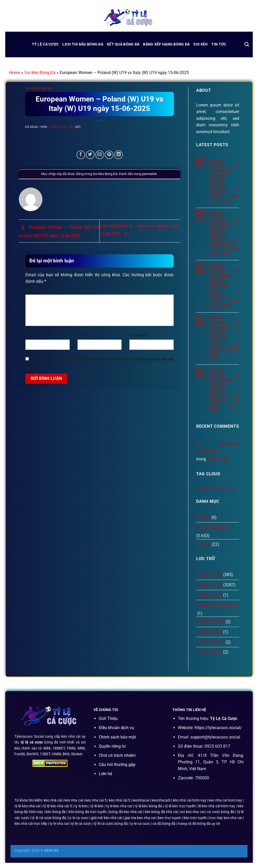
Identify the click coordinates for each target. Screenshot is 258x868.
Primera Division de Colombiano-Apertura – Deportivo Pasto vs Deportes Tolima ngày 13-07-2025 (224, 286)
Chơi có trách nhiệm (117, 755)
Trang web (138, 335)
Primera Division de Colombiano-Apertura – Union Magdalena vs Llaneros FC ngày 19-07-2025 (224, 390)
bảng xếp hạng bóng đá (166, 44)
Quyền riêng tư (112, 746)
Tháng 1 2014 (209, 632)
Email (83, 335)
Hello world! (218, 459)
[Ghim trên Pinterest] (109, 155)
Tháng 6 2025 (209, 585)
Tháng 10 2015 (210, 622)
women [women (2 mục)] (231, 489)
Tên (30, 335)
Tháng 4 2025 (209, 595)
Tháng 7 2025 (209, 575)
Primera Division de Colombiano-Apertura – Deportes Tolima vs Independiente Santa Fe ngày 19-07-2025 (224, 233)
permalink (150, 174)
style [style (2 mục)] (222, 489)
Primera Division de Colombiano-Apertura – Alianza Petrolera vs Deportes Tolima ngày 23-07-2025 (224, 181)
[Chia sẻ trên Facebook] (81, 155)
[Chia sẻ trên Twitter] (90, 155)
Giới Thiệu (108, 718)
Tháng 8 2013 (209, 652)
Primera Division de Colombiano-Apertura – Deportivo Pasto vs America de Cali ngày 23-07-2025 (224, 338)
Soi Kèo (201, 44)
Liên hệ (105, 774)
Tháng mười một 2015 (217, 605)
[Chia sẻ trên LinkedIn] (119, 155)
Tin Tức (219, 44)
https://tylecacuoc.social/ (218, 728)
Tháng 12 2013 (210, 642)
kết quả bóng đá (123, 44)
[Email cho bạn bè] (100, 155)
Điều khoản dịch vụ (116, 728)
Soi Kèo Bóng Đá (40, 73)
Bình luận (34, 290)
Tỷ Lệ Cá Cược (45, 44)
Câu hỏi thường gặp (117, 765)
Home (15, 73)
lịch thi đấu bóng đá (83, 44)
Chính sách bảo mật (117, 737)
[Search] (247, 45)
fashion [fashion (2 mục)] (213, 489)
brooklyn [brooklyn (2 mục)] (202, 489)
